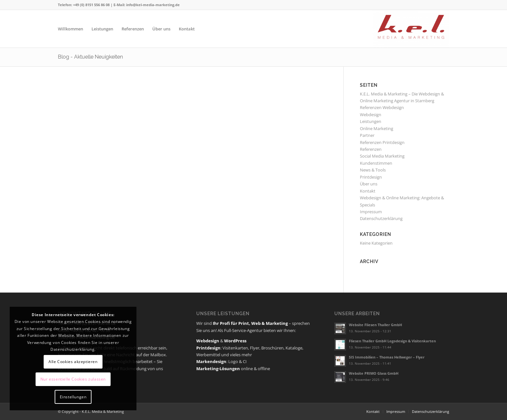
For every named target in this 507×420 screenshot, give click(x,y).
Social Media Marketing (382, 156)
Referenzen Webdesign (382, 107)
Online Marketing (377, 128)
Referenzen (371, 149)
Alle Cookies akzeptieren (73, 362)
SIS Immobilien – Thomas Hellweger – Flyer (387, 357)
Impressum (371, 212)
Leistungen (371, 121)
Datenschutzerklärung (381, 218)
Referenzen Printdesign (382, 142)
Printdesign (371, 177)
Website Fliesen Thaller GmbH (375, 325)
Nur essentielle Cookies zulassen (73, 379)
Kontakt (368, 191)
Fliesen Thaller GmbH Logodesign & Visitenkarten (392, 341)
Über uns (369, 184)
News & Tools (373, 170)
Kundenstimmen (376, 163)
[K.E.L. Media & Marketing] (411, 29)
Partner (367, 135)
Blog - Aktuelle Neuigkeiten (90, 57)
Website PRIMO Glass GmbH (374, 373)
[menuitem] (70, 29)
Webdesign (371, 115)
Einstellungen (73, 397)
